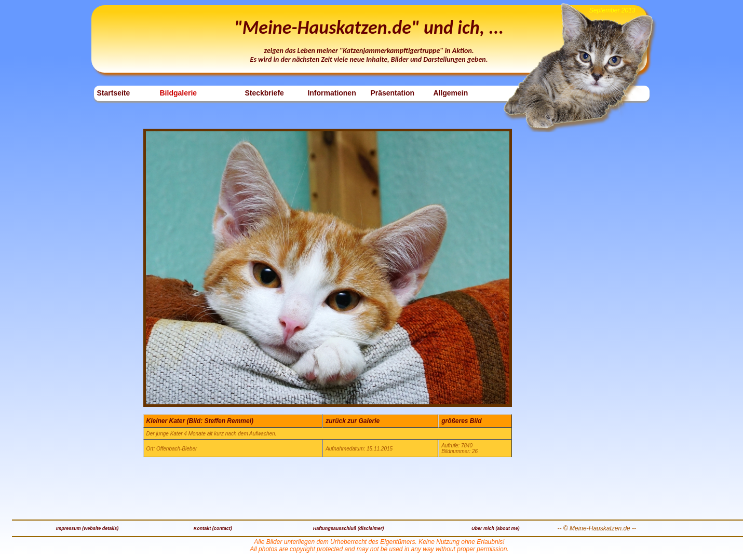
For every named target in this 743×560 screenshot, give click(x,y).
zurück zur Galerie (353, 421)
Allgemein (450, 93)
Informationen (332, 93)
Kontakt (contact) (213, 528)
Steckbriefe (264, 93)
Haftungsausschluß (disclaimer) (349, 528)
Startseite (114, 93)
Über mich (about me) (496, 528)
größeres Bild (461, 421)
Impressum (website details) (87, 528)
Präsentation (392, 93)
